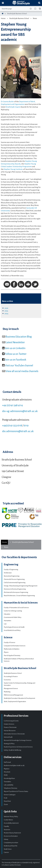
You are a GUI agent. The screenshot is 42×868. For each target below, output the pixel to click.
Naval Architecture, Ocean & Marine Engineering (19, 596)
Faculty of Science (10, 642)
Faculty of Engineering (11, 570)
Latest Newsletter (15, 342)
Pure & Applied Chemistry (12, 655)
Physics (6, 652)
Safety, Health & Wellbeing (12, 750)
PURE (6, 775)
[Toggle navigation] (3, 3)
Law (5, 624)
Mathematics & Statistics (12, 649)
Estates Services (9, 724)
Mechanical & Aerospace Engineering (16, 592)
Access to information (11, 836)
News (35, 18)
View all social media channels (22, 371)
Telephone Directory (10, 788)
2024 (6, 314)
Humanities (8, 621)
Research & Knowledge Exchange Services (18, 740)
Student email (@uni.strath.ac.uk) (14, 765)
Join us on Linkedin (15, 348)
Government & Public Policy (13, 617)
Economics (7, 680)
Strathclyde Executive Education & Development (19, 698)
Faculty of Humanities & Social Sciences (16, 608)
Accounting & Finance (11, 676)
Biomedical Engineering (12, 576)
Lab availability (9, 785)
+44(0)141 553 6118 (12, 425)
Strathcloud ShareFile (11, 846)
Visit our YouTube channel (19, 365)
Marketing (7, 692)
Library (6, 839)
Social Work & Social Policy (12, 630)
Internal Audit (8, 737)
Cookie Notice (8, 820)
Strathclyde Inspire (13, 107)
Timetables (7, 782)
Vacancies (7, 830)
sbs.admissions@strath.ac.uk (18, 431)
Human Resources (10, 731)
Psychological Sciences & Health (14, 627)
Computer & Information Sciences (15, 646)
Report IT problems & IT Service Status (16, 791)
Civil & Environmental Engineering (15, 583)
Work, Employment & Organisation (15, 702)
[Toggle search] (39, 3)
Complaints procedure (11, 843)
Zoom (6, 804)
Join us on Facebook (16, 360)
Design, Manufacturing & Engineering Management (21, 586)
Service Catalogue (10, 795)
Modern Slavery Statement (12, 833)
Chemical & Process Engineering (14, 579)
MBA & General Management (13, 695)
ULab (6, 798)
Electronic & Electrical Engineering (15, 589)
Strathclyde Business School (17, 14)
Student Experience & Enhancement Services (18, 747)
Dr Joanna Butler (7, 102)
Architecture (8, 573)
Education (7, 614)
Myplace (7, 769)
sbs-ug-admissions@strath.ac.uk (20, 411)
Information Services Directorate (14, 734)
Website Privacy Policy (11, 817)
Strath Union (8, 849)
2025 (6, 311)
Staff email (7, 762)
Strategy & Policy (9, 744)
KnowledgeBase (9, 778)
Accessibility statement (11, 823)
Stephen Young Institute (13, 169)
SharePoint (7, 801)
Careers (6, 852)
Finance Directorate (10, 727)
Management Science (11, 688)
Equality (6, 826)
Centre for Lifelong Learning (13, 611)
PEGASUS (7, 772)
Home (3, 18)
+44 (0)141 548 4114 (12, 405)
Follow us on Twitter (16, 354)
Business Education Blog (19, 337)
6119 (26, 425)
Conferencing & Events (11, 721)
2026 (6, 308)
